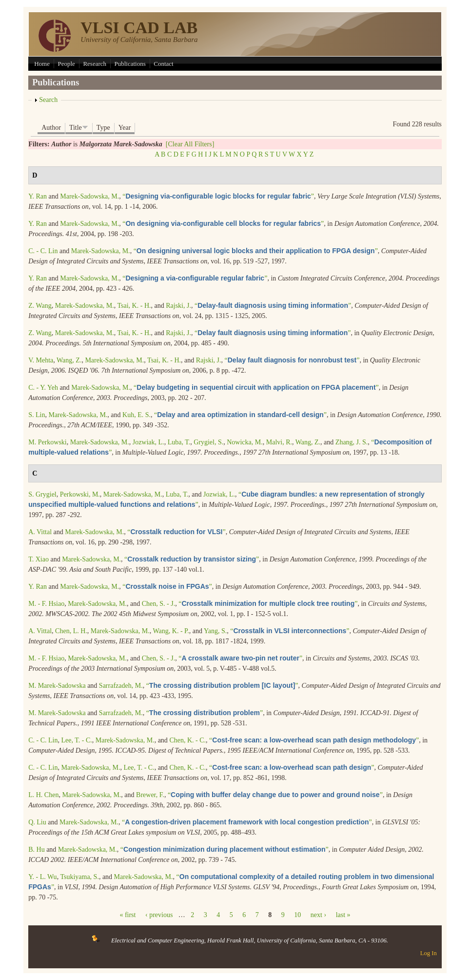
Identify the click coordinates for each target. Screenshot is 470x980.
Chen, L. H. (71, 631)
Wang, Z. (69, 360)
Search (48, 100)
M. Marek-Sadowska (57, 686)
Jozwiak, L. (148, 442)
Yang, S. (215, 631)
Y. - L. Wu (42, 877)
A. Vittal (40, 532)
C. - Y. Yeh (43, 388)
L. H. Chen (43, 795)
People (66, 64)
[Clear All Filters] (190, 144)
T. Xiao (39, 559)
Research (95, 64)
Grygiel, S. (208, 442)
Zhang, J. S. (352, 442)
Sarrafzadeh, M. (121, 686)
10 (297, 915)
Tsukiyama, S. (79, 877)
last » (343, 915)
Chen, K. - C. (187, 740)
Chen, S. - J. (158, 604)
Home (42, 64)
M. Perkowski (48, 442)
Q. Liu (37, 822)
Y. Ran (38, 196)
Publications (130, 64)
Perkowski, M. (80, 494)
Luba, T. (179, 442)
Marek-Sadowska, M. (89, 196)
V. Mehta (41, 360)
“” (218, 196)
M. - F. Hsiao (46, 604)
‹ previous (159, 915)
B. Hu (36, 850)
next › (318, 915)
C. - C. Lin (43, 251)
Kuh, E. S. (137, 415)
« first (127, 915)
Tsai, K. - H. (134, 306)
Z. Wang (40, 306)
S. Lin (37, 415)
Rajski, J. (178, 306)
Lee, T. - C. (76, 740)
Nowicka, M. (245, 442)
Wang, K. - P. (171, 631)
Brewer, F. (150, 795)
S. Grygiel (42, 494)
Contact (163, 64)
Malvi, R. (279, 442)
